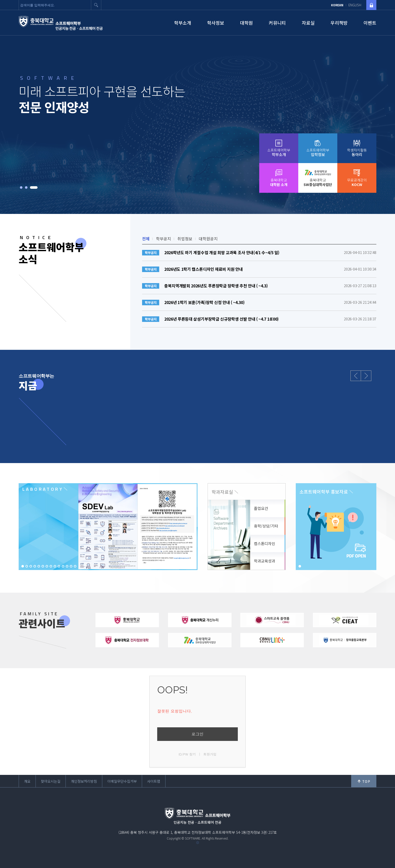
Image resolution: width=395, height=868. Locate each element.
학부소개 (183, 23)
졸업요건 (261, 508)
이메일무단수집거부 (122, 781)
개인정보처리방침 (84, 781)
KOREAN (337, 5)
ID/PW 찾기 (187, 754)
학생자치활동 (357, 152)
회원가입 (210, 754)
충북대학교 (279, 182)
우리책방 (339, 23)
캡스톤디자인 (265, 543)
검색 (96, 5)
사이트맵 (154, 781)
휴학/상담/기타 (266, 526)
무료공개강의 (357, 182)
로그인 (197, 734)
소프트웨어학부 (279, 152)
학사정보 (216, 23)
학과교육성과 (265, 561)
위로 (364, 781)
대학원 (246, 23)
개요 (27, 781)
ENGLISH (355, 5)
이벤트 (370, 23)
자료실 (308, 23)
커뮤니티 (277, 23)
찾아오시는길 (51, 781)
